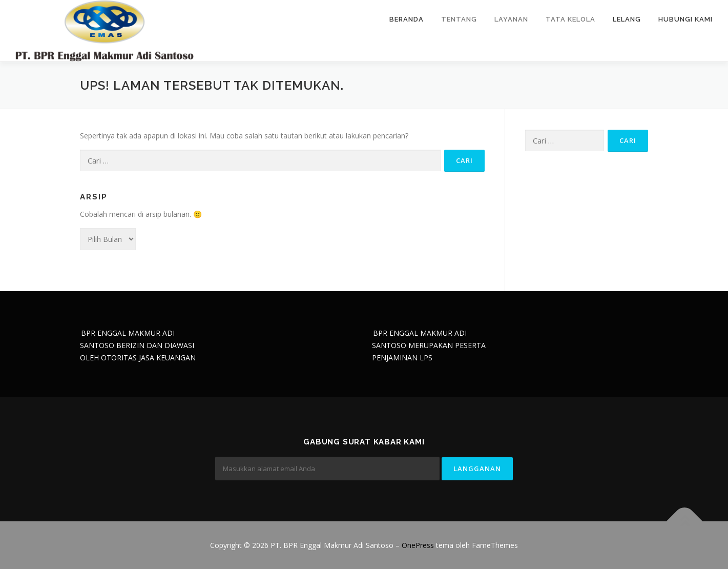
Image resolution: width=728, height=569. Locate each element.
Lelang (627, 19)
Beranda (407, 19)
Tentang (459, 19)
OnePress (418, 545)
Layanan (511, 19)
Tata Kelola (570, 19)
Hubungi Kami (685, 19)
